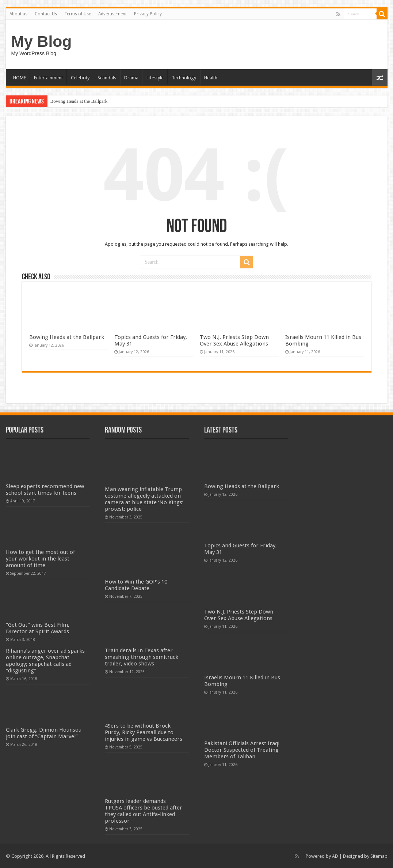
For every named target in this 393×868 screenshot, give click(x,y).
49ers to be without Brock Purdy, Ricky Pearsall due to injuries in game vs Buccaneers (144, 732)
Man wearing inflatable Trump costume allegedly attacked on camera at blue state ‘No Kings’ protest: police (144, 499)
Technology (184, 78)
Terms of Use (78, 14)
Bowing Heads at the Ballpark (79, 101)
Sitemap (379, 856)
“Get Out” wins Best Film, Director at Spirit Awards (38, 628)
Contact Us (46, 14)
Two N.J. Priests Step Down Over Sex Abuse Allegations (234, 340)
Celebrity (80, 78)
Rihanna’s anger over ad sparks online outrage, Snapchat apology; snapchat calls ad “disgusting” (45, 661)
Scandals (107, 78)
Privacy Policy (148, 14)
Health (211, 78)
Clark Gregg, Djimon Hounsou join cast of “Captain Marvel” (44, 733)
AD (335, 856)
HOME (20, 78)
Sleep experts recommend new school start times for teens (45, 490)
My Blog (42, 41)
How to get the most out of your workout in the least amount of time (40, 559)
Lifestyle (155, 78)
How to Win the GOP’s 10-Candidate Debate (137, 585)
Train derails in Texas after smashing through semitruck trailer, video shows (142, 657)
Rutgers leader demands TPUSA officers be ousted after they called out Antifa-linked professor (144, 811)
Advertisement (112, 14)
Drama (131, 78)
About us (18, 14)
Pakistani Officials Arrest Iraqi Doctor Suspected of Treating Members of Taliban (242, 750)
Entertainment (48, 78)
